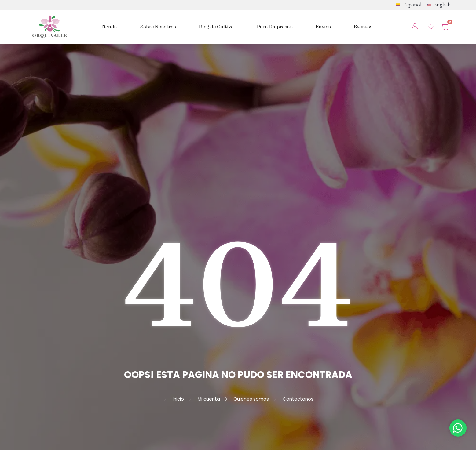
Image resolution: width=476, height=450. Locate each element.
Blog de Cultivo (216, 27)
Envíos (323, 27)
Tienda (109, 27)
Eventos (363, 27)
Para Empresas (275, 27)
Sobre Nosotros (158, 27)
